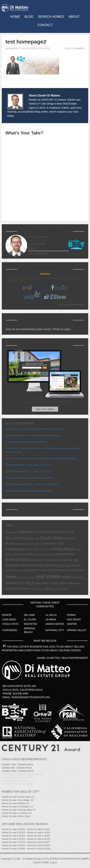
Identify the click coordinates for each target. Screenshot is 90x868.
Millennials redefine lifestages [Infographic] (29, 491)
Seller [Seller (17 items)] (63, 583)
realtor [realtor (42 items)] (66, 577)
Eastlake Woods (26, 771)
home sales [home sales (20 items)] (36, 560)
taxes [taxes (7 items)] (42, 589)
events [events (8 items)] (28, 544)
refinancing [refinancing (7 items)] (78, 578)
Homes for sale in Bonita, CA (16, 803)
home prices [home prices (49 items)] (16, 560)
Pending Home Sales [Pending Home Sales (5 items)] (26, 578)
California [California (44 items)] (24, 532)
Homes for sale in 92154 (13, 839)
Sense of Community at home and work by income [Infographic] (41, 459)
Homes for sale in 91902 (39, 836)
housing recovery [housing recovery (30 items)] (44, 565)
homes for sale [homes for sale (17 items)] (68, 560)
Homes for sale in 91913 (13, 833)
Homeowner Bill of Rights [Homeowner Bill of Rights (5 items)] (43, 554)
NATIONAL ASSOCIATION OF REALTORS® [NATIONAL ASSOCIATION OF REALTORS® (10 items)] (59, 570)
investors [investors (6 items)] (16, 570)
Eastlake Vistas (9, 771)
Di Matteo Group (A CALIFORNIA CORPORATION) (51, 859)
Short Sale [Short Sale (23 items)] (21, 589)
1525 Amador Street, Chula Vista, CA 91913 (30, 478)
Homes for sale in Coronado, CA (17, 807)
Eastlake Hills (8, 768)
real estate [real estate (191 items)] (48, 576)
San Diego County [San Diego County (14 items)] (47, 583)
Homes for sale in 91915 (13, 836)
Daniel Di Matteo (41, 49)
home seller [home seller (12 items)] (51, 560)
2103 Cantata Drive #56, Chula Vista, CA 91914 (32, 484)
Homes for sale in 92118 (39, 839)
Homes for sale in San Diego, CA (18, 800)
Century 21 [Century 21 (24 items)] (31, 538)
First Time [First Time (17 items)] (57, 544)
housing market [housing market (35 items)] (18, 565)
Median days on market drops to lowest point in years (35, 429)
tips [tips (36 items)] (48, 588)
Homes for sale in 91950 (13, 849)
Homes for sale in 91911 (39, 829)
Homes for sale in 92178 (13, 842)
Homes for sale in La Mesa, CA (17, 813)
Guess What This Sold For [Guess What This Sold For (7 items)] (39, 550)
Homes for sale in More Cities (16, 816)
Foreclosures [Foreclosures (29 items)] (15, 549)
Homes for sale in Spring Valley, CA (19, 810)
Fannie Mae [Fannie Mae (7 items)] (38, 544)
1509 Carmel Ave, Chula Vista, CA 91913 (28, 465)
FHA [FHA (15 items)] (47, 544)
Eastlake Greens (26, 765)
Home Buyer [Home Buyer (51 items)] (63, 549)
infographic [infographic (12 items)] (65, 566)
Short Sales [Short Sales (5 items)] (34, 589)
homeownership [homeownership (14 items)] (64, 554)
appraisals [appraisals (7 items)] (10, 532)
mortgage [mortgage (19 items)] (27, 570)
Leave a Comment (74, 49)
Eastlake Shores (24, 768)
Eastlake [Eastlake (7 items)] (20, 544)
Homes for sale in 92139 (39, 849)
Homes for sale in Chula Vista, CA (18, 797)
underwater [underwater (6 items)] (57, 589)
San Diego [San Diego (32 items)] (26, 583)
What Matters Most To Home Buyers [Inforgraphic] (33, 435)
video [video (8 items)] (66, 589)
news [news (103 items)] (11, 577)
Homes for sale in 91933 (39, 845)
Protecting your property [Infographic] (26, 442)
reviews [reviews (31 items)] (11, 583)
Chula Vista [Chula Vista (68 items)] (51, 538)
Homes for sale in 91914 (39, 833)
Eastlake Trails (9, 765)
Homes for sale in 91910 (13, 829)
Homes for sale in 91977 (39, 842)
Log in (54, 862)
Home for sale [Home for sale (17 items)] (22, 554)
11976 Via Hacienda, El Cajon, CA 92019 (28, 471)
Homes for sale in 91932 (13, 845)
